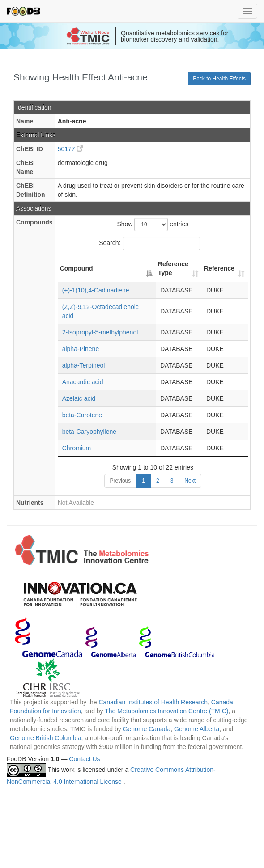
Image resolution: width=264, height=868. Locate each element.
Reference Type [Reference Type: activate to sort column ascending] (173, 268)
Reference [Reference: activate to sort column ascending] (219, 268)
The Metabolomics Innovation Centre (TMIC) (166, 711)
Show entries (153, 224)
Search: (149, 243)
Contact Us (84, 759)
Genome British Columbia (46, 738)
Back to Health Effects (219, 79)
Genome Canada (147, 729)
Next (190, 481)
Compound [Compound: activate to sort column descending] (77, 268)
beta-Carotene (82, 415)
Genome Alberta (197, 729)
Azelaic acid (79, 398)
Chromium (77, 448)
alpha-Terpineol (84, 365)
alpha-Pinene (81, 349)
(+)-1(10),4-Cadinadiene (96, 290)
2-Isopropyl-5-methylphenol (100, 332)
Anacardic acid (83, 382)
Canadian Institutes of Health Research (153, 702)
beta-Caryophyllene (89, 432)
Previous (121, 481)
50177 (70, 149)
